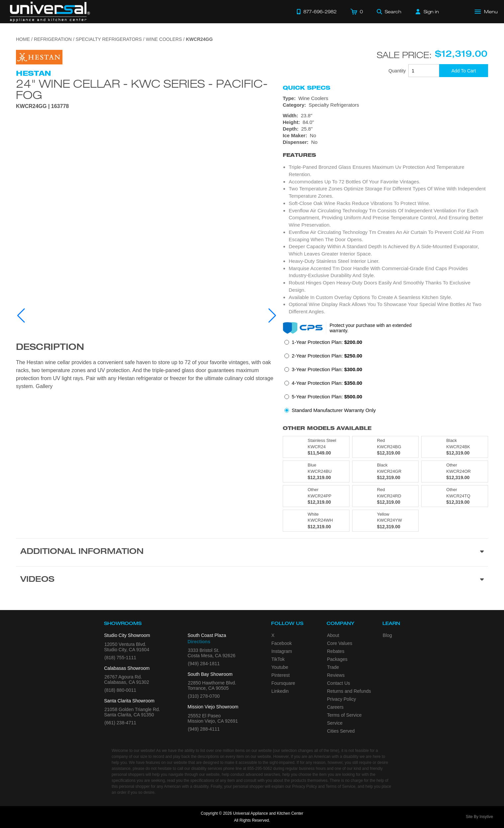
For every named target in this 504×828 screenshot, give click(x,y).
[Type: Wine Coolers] (385, 98)
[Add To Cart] (464, 71)
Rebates (336, 651)
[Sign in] (427, 12)
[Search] (389, 12)
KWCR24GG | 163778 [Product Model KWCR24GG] (42, 106)
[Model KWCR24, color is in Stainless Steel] (316, 447)
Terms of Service (344, 715)
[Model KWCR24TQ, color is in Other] (455, 496)
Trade (333, 667)
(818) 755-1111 (120, 658)
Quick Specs (306, 88)
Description (50, 348)
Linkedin (280, 691)
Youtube (280, 667)
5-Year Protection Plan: (327, 397)
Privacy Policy (341, 699)
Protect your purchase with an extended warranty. (371, 328)
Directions (199, 642)
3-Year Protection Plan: (327, 369)
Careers (335, 707)
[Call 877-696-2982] (317, 12)
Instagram (282, 651)
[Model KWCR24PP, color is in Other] (316, 496)
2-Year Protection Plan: (327, 356)
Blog (387, 635)
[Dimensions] (385, 122)
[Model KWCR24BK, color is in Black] (455, 447)
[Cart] (357, 12)
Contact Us (338, 683)
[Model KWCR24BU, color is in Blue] (316, 471)
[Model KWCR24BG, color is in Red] (386, 447)
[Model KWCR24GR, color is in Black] (386, 471)
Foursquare (283, 683)
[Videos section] (252, 580)
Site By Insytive (479, 817)
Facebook (282, 643)
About (333, 635)
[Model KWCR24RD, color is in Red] (386, 496)
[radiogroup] (385, 378)
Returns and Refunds (349, 691)
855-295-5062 (260, 769)
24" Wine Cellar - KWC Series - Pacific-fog (142, 89)
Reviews (336, 675)
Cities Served (341, 731)
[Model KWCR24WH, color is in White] (316, 521)
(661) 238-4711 (120, 723)
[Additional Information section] (252, 552)
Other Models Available (327, 428)
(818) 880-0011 (120, 690)
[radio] (323, 344)
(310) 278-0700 (204, 696)
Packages (337, 659)
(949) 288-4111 (204, 729)
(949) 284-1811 (204, 664)
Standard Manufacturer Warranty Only (334, 410)
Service (335, 723)
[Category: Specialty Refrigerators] (385, 105)
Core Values (340, 643)
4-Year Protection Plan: (327, 383)
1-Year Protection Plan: (327, 342)
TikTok (278, 659)
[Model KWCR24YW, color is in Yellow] (386, 521)
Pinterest (281, 675)
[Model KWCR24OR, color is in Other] (455, 471)
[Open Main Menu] (486, 12)
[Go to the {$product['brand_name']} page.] (39, 57)
